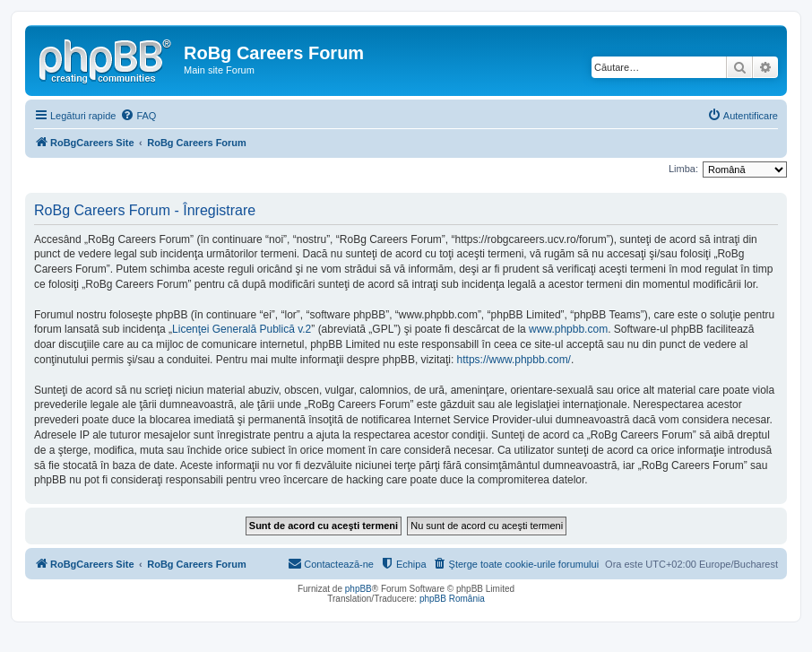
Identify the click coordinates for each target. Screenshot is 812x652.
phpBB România (452, 599)
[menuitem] (138, 116)
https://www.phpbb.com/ (514, 360)
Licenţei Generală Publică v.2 (242, 329)
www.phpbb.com (568, 329)
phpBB (358, 589)
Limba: (683, 169)
